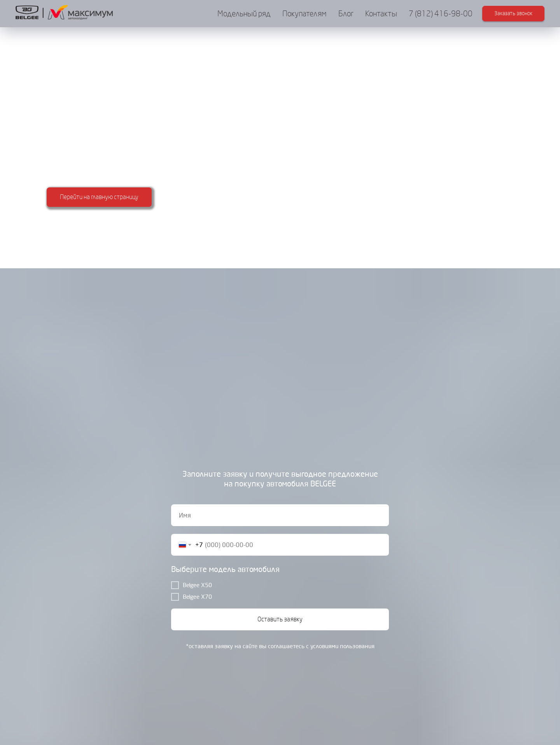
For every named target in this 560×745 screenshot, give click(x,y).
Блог (346, 14)
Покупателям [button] (304, 14)
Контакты (381, 14)
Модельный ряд (244, 14)
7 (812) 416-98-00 (441, 14)
